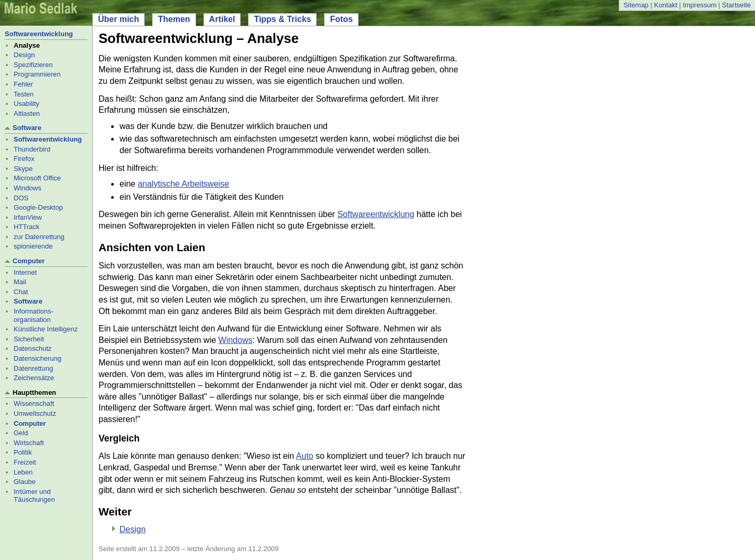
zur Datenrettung (39, 237)
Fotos (341, 19)
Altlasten (27, 114)
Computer (29, 261)
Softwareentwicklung (39, 34)
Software (27, 128)
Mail (20, 282)
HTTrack (26, 227)
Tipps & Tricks (282, 19)
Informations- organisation (34, 315)
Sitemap (636, 5)
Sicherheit (29, 339)
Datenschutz (33, 348)
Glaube (25, 482)
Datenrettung (33, 368)
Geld (21, 433)
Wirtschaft (29, 443)
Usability (26, 104)
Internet (25, 272)
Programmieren (37, 74)
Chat (21, 292)
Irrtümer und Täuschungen (34, 496)
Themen (174, 19)
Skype (23, 169)
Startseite (736, 5)
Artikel (222, 19)
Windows (28, 188)
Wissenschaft (34, 403)
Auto (305, 456)
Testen (24, 94)
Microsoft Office (37, 178)
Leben (23, 472)
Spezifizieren (33, 65)
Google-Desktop (38, 207)
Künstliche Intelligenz (46, 329)
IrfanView (28, 217)
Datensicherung (37, 358)
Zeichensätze (34, 378)
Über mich (118, 19)
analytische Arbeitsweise (184, 184)
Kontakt (665, 5)
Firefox (24, 159)
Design (24, 55)
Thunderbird (32, 149)
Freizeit (25, 462)
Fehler (23, 84)
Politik (23, 452)
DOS (21, 198)
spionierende (33, 246)
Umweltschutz (35, 413)
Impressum (699, 5)
